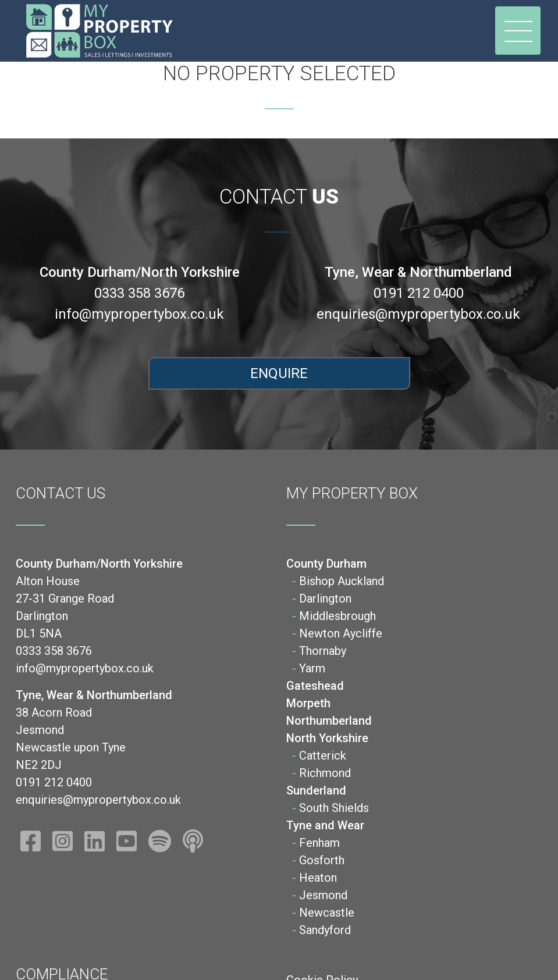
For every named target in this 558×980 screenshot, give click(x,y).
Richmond (325, 773)
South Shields (334, 808)
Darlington (325, 598)
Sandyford (325, 930)
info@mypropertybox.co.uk (139, 314)
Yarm (312, 668)
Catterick (323, 756)
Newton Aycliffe (341, 633)
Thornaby (323, 651)
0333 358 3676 (139, 293)
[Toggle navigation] (518, 31)
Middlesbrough (337, 616)
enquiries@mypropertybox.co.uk (418, 314)
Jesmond (323, 895)
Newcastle (327, 913)
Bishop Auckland (342, 581)
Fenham (319, 843)
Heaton (318, 878)
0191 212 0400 (419, 293)
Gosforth (322, 860)
